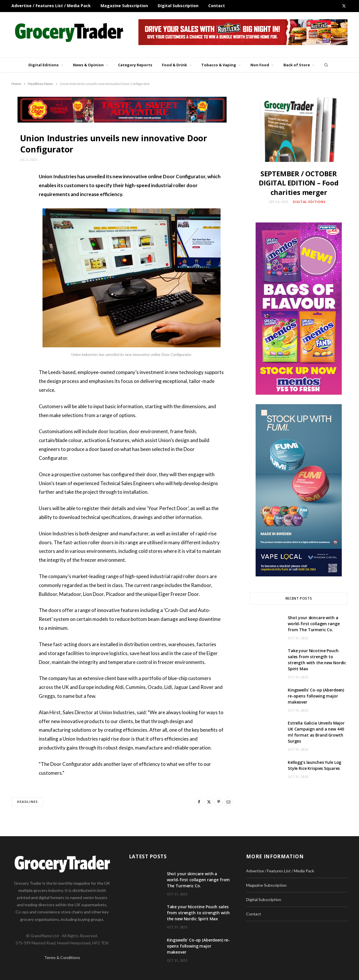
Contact (217, 6)
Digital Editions (44, 65)
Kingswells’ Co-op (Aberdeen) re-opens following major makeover (316, 696)
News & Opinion (88, 65)
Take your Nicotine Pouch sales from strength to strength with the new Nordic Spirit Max (198, 913)
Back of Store (297, 65)
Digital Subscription (178, 6)
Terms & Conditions (62, 957)
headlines (27, 802)
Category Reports (135, 65)
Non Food (260, 65)
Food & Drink (174, 65)
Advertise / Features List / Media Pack (51, 6)
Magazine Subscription (124, 6)
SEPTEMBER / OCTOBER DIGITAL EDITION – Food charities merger (299, 183)
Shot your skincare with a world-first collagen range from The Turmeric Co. (314, 624)
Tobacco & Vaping (219, 65)
